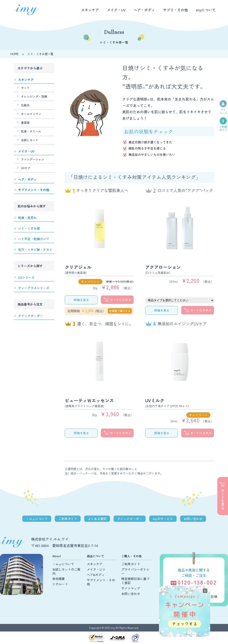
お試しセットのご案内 (66, 571)
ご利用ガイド (68, 519)
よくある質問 (97, 519)
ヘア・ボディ (144, 10)
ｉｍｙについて (37, 519)
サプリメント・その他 (101, 582)
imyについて (206, 10)
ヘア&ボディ (96, 575)
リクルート (60, 584)
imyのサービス (163, 519)
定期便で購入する (120, 311)
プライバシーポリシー (135, 571)
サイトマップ (131, 588)
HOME (14, 54)
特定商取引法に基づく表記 (135, 581)
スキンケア (90, 10)
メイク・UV (116, 10)
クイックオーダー (130, 519)
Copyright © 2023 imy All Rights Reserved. (114, 628)
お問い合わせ (193, 519)
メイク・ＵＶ (96, 569)
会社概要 (59, 579)
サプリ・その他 (175, 10)
